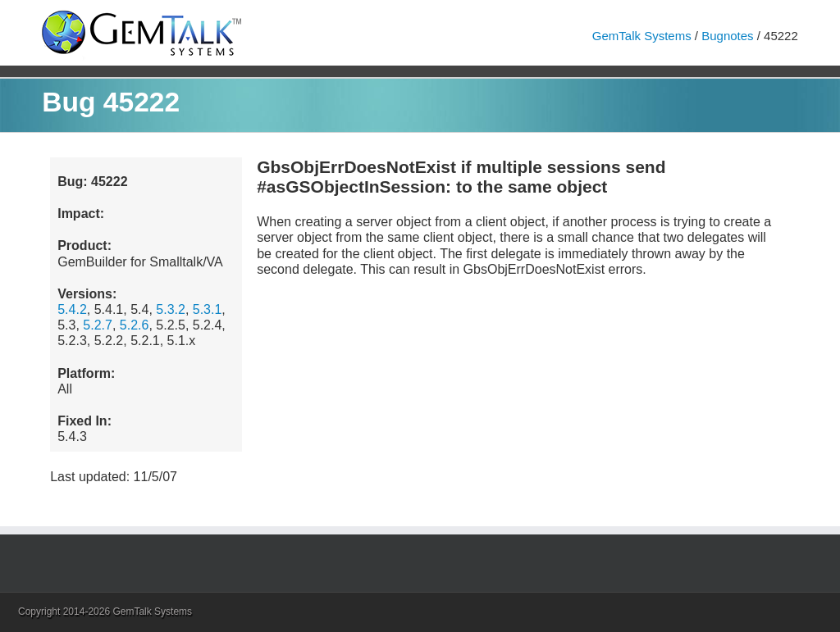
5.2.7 (98, 325)
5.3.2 (171, 309)
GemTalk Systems (642, 36)
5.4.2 (72, 309)
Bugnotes (727, 36)
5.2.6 (135, 325)
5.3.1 (208, 309)
